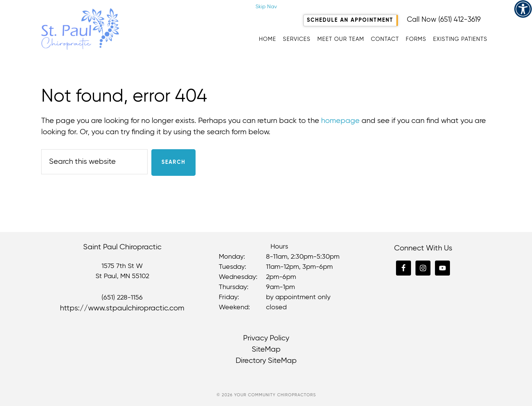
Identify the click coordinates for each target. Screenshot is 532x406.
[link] (523, 9)
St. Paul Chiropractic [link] (116, 29)
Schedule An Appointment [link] (350, 20)
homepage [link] (340, 121)
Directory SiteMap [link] (266, 361)
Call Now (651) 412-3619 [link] (444, 20)
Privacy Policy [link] (266, 338)
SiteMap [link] (266, 350)
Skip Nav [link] (266, 7)
